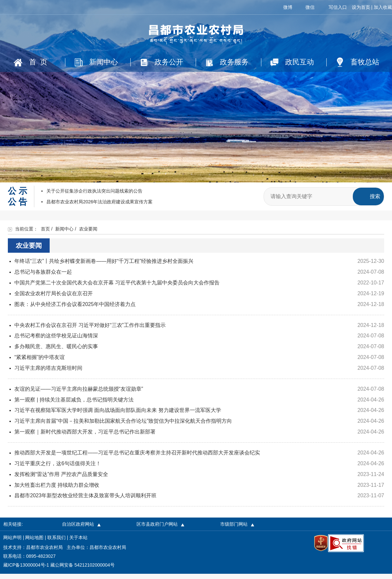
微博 (288, 7)
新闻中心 (97, 62)
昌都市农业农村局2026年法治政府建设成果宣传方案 (99, 207)
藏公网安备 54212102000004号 (82, 570)
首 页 (31, 62)
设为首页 (361, 7)
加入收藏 (383, 7)
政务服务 (228, 62)
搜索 (375, 202)
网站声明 (12, 543)
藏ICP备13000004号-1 (26, 570)
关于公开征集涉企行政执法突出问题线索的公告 (94, 196)
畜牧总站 (359, 63)
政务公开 (163, 62)
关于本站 (78, 543)
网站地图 (34, 543)
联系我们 (57, 543)
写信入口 (338, 7)
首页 (45, 234)
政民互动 (293, 62)
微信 (310, 7)
